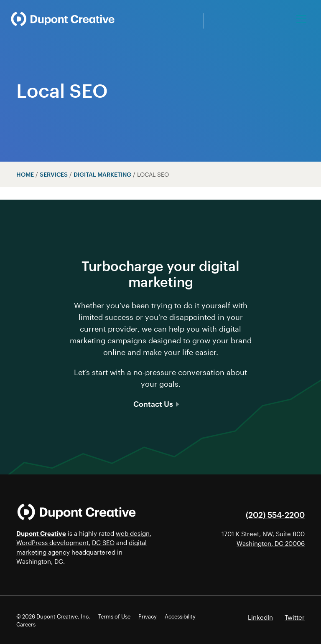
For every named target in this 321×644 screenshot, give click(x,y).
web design (133, 533)
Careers (26, 624)
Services (54, 174)
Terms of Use (114, 616)
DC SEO (103, 543)
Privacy (148, 616)
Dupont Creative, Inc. (63, 616)
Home (25, 174)
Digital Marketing (102, 174)
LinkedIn (260, 617)
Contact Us (156, 404)
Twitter (295, 617)
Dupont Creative (41, 533)
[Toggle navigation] (302, 19)
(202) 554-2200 (275, 515)
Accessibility (180, 616)
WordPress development (52, 543)
